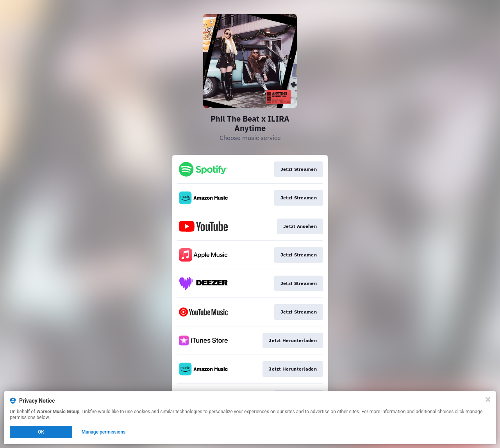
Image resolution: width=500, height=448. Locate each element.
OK (41, 432)
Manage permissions (104, 432)
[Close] (488, 400)
